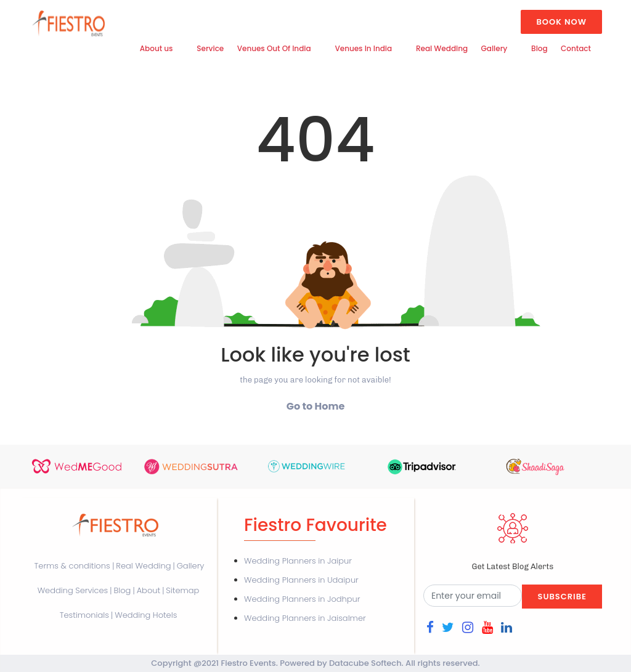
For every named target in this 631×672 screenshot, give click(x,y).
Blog (539, 48)
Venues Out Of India (274, 48)
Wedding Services (73, 590)
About (149, 590)
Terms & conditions (74, 566)
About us (157, 48)
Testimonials (84, 615)
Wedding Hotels (146, 615)
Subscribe (562, 597)
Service (210, 48)
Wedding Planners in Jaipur (298, 561)
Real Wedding (442, 48)
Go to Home (316, 406)
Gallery (495, 48)
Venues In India (363, 48)
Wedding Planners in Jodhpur (302, 599)
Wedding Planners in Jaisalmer (305, 618)
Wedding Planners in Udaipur (301, 580)
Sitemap (182, 590)
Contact (576, 48)
